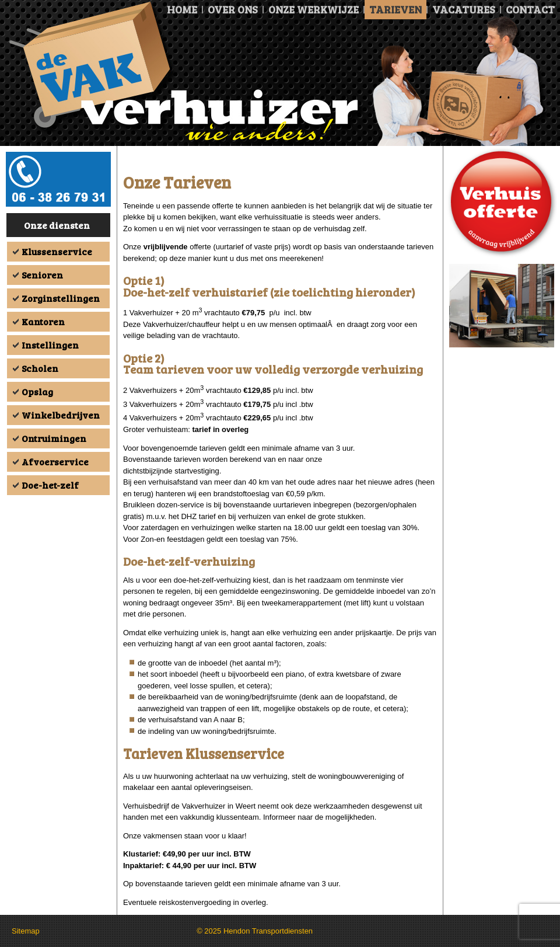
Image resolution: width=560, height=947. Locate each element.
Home (182, 9)
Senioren (42, 275)
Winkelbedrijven (61, 415)
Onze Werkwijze (314, 9)
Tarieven (395, 9)
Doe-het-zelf (50, 485)
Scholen (40, 368)
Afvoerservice (55, 462)
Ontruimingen (54, 438)
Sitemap (26, 931)
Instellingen (50, 345)
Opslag (37, 391)
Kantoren (43, 321)
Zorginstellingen (61, 298)
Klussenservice (57, 251)
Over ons (233, 9)
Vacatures (464, 9)
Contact (530, 9)
